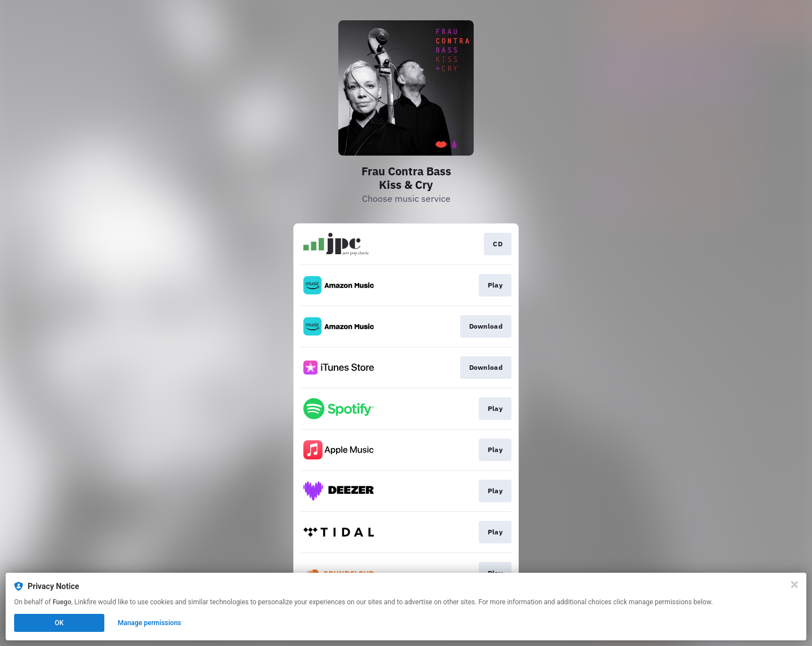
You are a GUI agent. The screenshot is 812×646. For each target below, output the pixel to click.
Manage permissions (150, 623)
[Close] (795, 585)
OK (59, 623)
